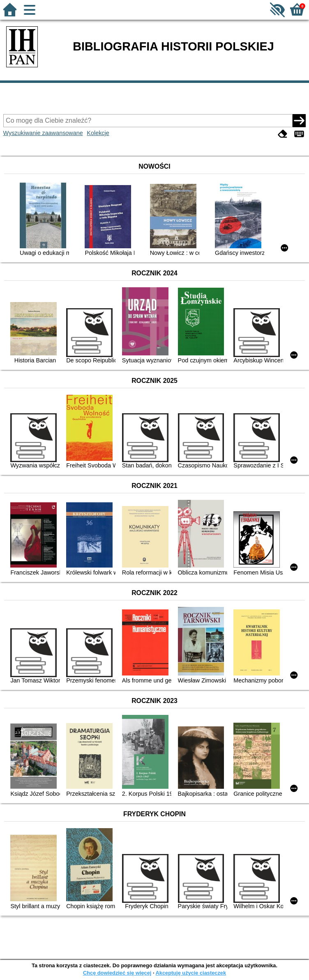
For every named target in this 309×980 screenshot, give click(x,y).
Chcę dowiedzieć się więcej (117, 973)
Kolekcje (98, 133)
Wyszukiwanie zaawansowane (43, 133)
